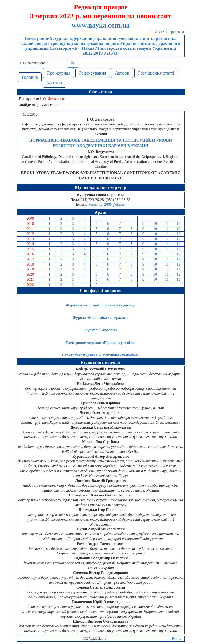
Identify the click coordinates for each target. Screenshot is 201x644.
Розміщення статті (156, 73)
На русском (175, 32)
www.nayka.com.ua (101, 25)
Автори (122, 73)
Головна (30, 77)
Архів (101, 212)
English (156, 32)
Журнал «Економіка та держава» (101, 317)
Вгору (177, 639)
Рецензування (93, 73)
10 (155, 223)
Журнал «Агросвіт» (101, 330)
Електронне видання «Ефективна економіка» (101, 355)
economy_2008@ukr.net (107, 204)
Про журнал (58, 73)
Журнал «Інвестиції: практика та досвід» (101, 305)
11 (167, 223)
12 (179, 223)
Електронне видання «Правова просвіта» (101, 343)
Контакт (54, 83)
